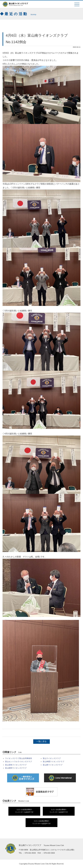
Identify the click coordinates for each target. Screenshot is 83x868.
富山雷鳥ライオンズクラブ (16, 765)
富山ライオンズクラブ (52, 758)
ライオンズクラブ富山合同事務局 (18, 758)
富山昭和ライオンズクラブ (16, 768)
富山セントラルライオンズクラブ (18, 762)
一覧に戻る (41, 741)
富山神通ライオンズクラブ (53, 762)
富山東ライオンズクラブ (53, 765)
